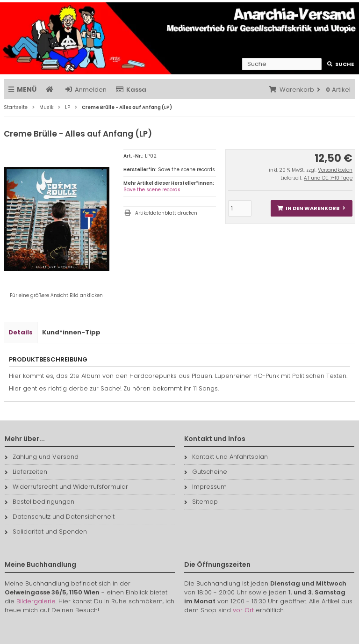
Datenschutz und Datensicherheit (60, 517)
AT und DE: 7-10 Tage (328, 178)
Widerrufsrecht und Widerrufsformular (66, 487)
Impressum (205, 487)
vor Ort (243, 610)
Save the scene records (152, 190)
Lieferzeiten (26, 472)
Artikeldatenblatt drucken (166, 213)
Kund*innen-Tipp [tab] (71, 332)
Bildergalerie (36, 601)
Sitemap (201, 502)
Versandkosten (335, 170)
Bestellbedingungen (39, 502)
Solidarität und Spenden (46, 532)
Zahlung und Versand (42, 457)
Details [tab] (21, 332)
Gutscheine (206, 472)
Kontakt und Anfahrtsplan (226, 457)
